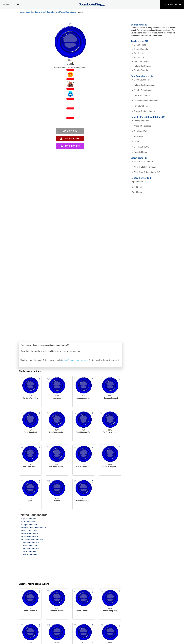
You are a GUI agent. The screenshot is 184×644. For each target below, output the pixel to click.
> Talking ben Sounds (142, 66)
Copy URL (70, 131)
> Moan (135, 142)
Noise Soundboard (30, 537)
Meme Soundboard (68, 12)
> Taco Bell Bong (140, 152)
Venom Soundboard (30, 549)
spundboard (138, 182)
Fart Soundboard (29, 522)
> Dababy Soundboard (142, 90)
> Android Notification (142, 126)
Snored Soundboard (30, 543)
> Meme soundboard (141, 80)
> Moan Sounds (139, 45)
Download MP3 (70, 138)
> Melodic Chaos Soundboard (145, 101)
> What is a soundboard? (143, 162)
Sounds (29, 12)
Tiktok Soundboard (30, 546)
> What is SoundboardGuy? (144, 167)
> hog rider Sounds (141, 62)
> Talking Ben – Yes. (141, 121)
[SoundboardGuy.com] (92, 4)
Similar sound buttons (30, 371)
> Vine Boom (138, 136)
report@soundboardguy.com (75, 360)
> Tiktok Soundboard (141, 95)
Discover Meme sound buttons (34, 584)
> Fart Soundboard (140, 106)
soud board (137, 192)
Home (21, 12)
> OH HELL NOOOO (141, 147)
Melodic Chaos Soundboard (34, 528)
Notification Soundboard (32, 540)
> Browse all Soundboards (144, 111)
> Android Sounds (140, 49)
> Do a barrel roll (140, 131)
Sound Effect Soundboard (46, 12)
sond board (137, 187)
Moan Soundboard (30, 534)
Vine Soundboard (29, 552)
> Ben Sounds (138, 58)
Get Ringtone (70, 146)
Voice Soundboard (29, 554)
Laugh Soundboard (30, 525)
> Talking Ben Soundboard (144, 85)
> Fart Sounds (138, 53)
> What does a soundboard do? (146, 172)
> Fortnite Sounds (140, 70)
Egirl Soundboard (29, 519)
